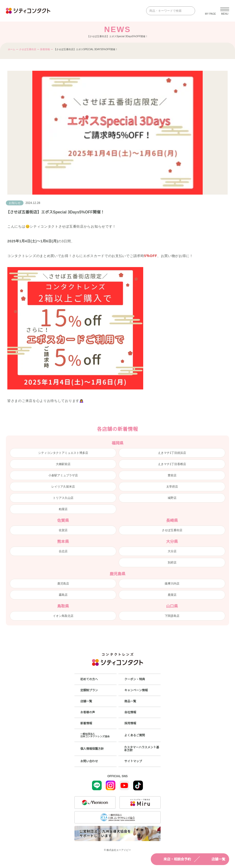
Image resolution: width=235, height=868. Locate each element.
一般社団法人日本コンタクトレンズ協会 (95, 735)
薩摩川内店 (172, 584)
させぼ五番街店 (28, 49)
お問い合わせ (89, 761)
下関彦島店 (172, 616)
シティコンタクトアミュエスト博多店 (63, 453)
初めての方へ (89, 679)
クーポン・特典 (135, 679)
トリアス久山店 (63, 498)
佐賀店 (63, 530)
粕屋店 (63, 509)
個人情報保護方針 (92, 749)
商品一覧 (130, 701)
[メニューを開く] (225, 11)
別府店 (172, 563)
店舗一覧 (214, 859)
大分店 (172, 551)
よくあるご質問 (135, 735)
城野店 (172, 498)
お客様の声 (88, 712)
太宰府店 (172, 487)
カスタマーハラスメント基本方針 (141, 749)
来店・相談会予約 (173, 859)
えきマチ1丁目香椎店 (172, 464)
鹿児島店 (63, 584)
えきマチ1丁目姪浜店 (172, 453)
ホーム (12, 49)
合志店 (63, 551)
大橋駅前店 (63, 464)
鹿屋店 (172, 595)
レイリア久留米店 (63, 487)
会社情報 (130, 712)
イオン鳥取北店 (63, 616)
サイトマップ (133, 761)
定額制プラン (89, 690)
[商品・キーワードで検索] (167, 11)
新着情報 (45, 49)
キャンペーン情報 (136, 690)
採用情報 (130, 723)
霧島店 (63, 595)
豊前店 (172, 475)
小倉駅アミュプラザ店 (63, 475)
